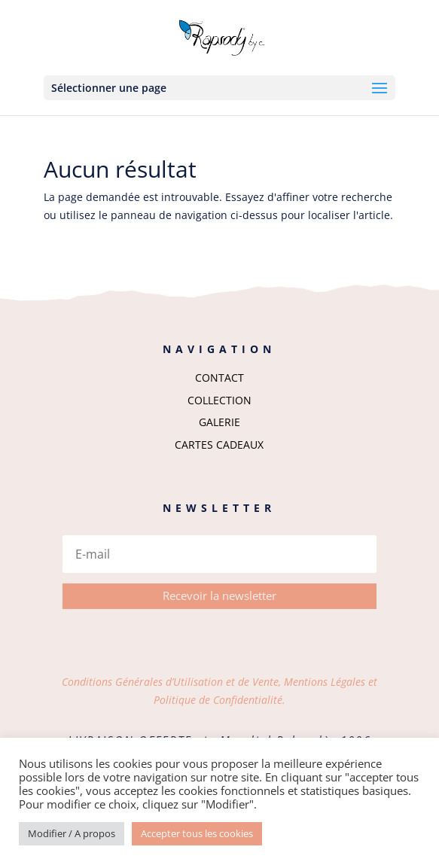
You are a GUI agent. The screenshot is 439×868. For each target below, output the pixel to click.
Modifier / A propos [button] (72, 833)
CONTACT (219, 378)
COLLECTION (219, 400)
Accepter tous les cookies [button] (197, 833)
